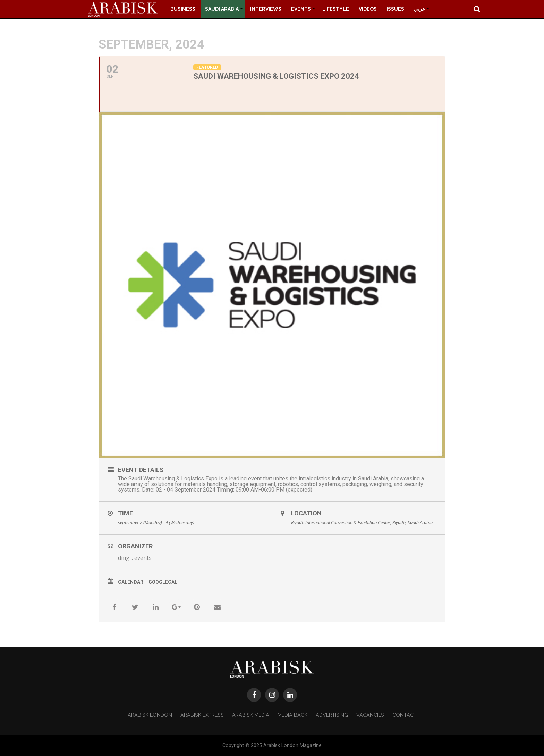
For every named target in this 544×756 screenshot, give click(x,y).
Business (183, 9)
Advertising (332, 715)
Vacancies (370, 715)
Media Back (292, 715)
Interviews (266, 9)
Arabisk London (150, 715)
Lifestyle (336, 9)
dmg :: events (135, 558)
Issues (395, 9)
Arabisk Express (202, 715)
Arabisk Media (251, 715)
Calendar (131, 582)
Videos (368, 9)
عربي (419, 9)
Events (301, 9)
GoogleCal (163, 582)
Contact (405, 715)
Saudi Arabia (222, 9)
